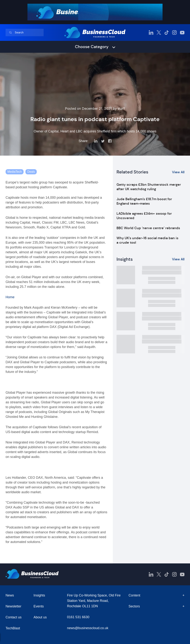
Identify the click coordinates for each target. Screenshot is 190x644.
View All (178, 172)
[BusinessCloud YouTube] (182, 32)
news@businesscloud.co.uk (88, 628)
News (10, 595)
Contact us (14, 617)
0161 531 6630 (78, 617)
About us (40, 617)
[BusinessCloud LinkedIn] (151, 32)
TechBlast (13, 628)
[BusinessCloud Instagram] (174, 32)
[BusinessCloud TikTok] (167, 32)
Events (39, 606)
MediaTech (15, 172)
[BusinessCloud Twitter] (159, 32)
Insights (39, 595)
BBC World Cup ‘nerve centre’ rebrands (148, 228)
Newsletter (13, 606)
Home (10, 297)
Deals (31, 172)
